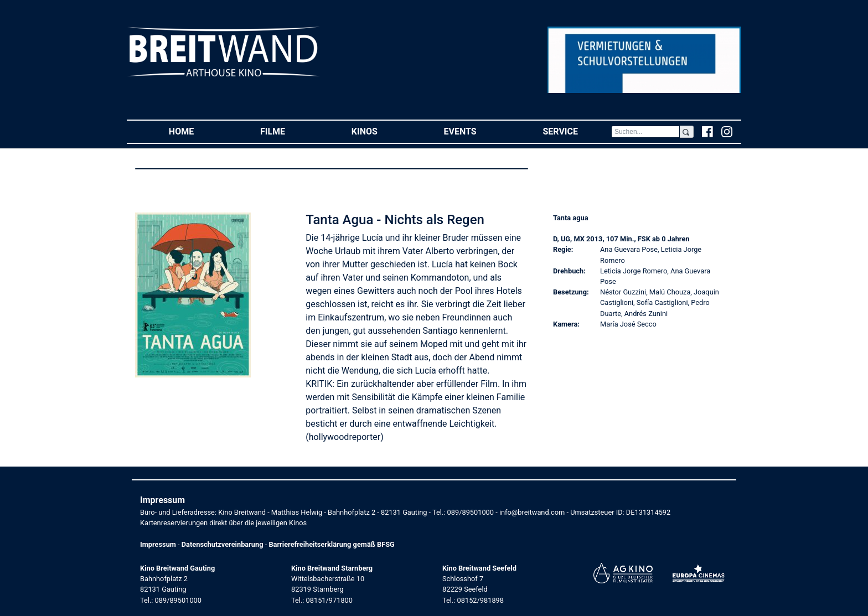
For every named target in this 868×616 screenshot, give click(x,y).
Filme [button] (289, 131)
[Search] (645, 132)
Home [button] (198, 131)
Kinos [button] (381, 131)
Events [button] (477, 131)
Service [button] (577, 131)
